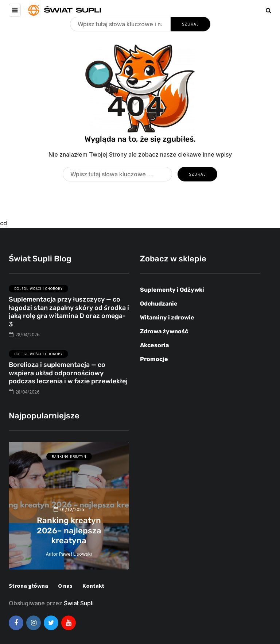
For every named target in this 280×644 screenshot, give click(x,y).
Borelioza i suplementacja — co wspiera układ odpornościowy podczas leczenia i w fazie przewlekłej (68, 379)
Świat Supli (79, 603)
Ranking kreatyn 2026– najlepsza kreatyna (69, 530)
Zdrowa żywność (164, 331)
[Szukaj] (120, 24)
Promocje (154, 359)
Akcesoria (154, 345)
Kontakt (93, 586)
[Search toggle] (269, 10)
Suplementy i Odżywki (172, 290)
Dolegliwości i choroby (38, 294)
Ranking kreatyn (69, 457)
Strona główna (28, 586)
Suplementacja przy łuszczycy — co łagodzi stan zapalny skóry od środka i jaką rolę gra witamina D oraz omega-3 (69, 318)
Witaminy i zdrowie (167, 317)
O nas (65, 586)
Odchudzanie (159, 304)
